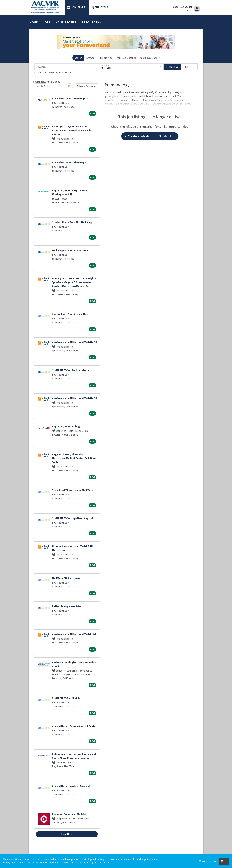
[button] (189, 67)
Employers (100, 7)
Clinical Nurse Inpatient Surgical (71, 786)
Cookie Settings (208, 861)
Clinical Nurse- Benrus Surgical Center (74, 726)
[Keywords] (67, 67)
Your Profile (66, 22)
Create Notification (87, 86)
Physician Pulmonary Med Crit (69, 814)
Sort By (39, 86)
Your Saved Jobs (149, 58)
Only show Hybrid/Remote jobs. (56, 72)
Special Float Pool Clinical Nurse (71, 314)
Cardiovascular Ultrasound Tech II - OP (75, 342)
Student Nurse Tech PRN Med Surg (72, 222)
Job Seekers (77, 7)
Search (78, 58)
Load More (67, 834)
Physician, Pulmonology (66, 426)
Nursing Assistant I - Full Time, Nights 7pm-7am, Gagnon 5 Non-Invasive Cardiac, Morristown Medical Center (74, 282)
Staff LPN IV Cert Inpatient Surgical (72, 518)
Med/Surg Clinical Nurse (66, 578)
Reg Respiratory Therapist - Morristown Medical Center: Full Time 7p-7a (74, 458)
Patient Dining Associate (66, 606)
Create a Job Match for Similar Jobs (150, 136)
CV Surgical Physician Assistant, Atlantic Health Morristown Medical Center (73, 130)
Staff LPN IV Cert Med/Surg (68, 698)
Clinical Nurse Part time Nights (70, 98)
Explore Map (106, 58)
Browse (90, 58)
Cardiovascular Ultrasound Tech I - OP (74, 634)
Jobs (47, 22)
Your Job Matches (126, 58)
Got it (224, 861)
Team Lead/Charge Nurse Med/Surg (73, 490)
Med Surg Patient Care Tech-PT (70, 250)
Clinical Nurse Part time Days (69, 162)
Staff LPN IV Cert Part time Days (70, 370)
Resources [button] (90, 22)
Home (34, 22)
